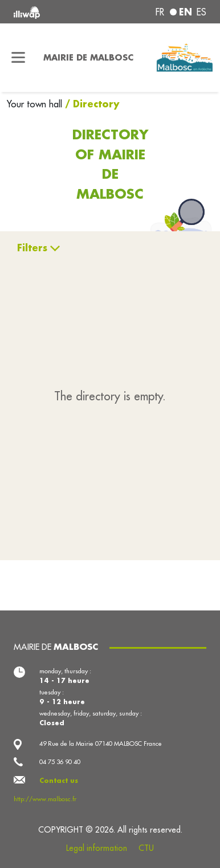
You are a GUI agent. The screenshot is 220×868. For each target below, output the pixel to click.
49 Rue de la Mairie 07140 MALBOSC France (101, 744)
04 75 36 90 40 (60, 762)
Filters (32, 248)
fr (160, 12)
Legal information (97, 848)
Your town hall (36, 104)
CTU (146, 848)
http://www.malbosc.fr (45, 799)
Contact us (59, 781)
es (201, 12)
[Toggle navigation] (18, 58)
